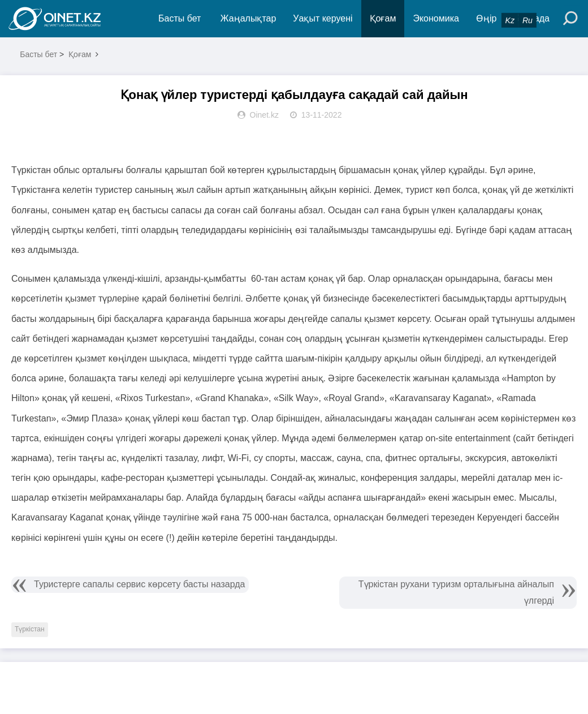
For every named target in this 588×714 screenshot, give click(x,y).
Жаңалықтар (248, 18)
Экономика (436, 18)
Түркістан (30, 629)
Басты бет (180, 18)
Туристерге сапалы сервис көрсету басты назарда (139, 584)
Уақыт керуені (323, 18)
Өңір (486, 18)
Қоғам (383, 18)
